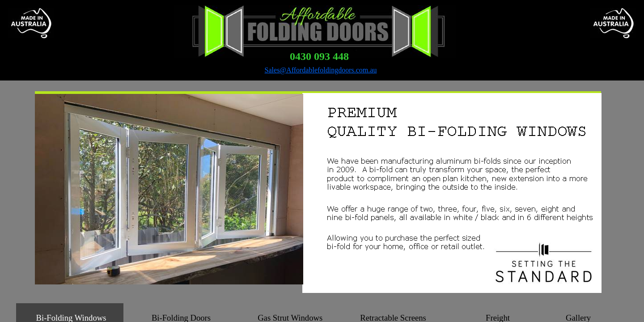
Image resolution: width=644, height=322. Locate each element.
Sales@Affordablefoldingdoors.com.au (321, 70)
